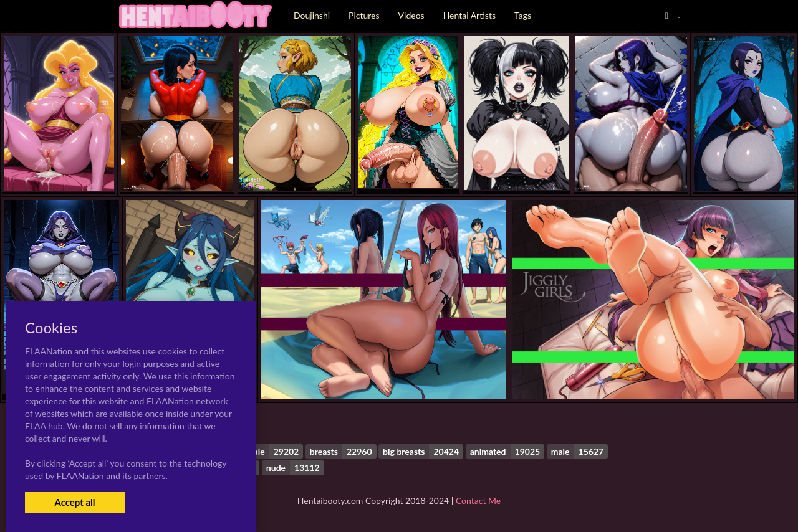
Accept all (75, 502)
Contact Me (478, 501)
